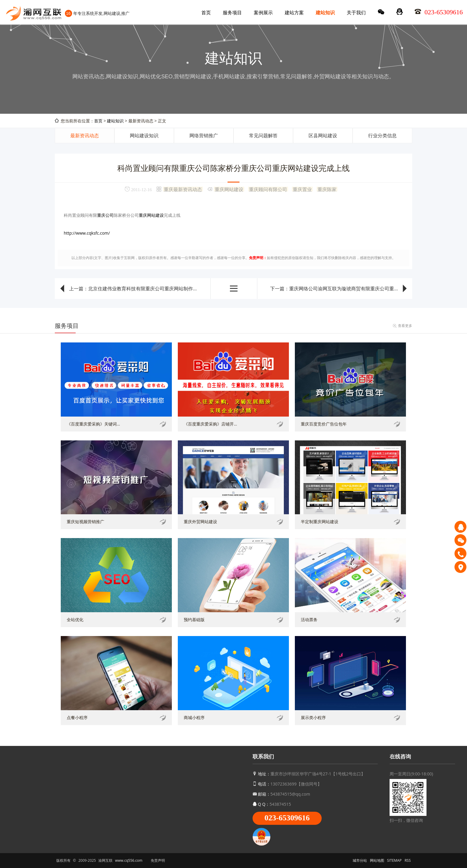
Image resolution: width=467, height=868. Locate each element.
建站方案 (294, 13)
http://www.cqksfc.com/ (87, 233)
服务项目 (232, 13)
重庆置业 (302, 189)
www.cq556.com (129, 860)
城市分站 (360, 860)
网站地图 (377, 860)
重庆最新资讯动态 (183, 189)
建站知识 (325, 13)
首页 (206, 13)
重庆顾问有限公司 (268, 189)
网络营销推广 (204, 135)
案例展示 (263, 13)
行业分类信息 (382, 135)
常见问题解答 (263, 135)
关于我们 (356, 13)
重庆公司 (105, 215)
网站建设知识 (144, 135)
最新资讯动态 (85, 135)
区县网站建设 (323, 135)
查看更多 (405, 326)
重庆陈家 (327, 189)
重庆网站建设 (229, 189)
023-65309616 (287, 818)
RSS (408, 860)
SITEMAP (394, 860)
